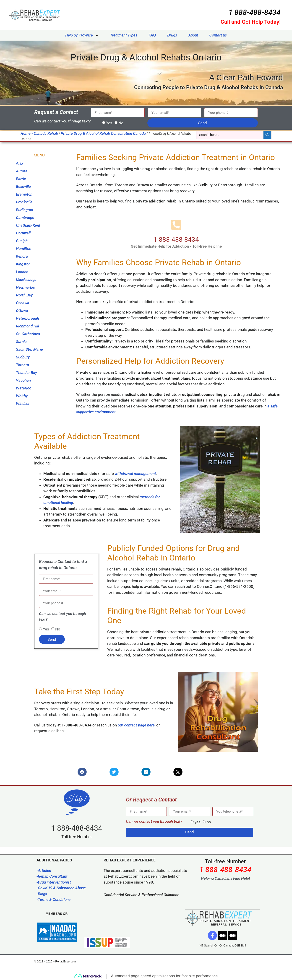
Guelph (22, 241)
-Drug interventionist (54, 882)
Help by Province (82, 35)
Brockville (24, 202)
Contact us (218, 35)
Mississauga (26, 280)
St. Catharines (28, 334)
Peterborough (27, 318)
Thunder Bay (26, 373)
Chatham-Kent (28, 225)
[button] (82, 772)
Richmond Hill (27, 326)
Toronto (22, 365)
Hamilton (24, 249)
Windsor (23, 404)
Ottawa (22, 311)
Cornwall (23, 233)
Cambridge (25, 218)
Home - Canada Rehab (39, 133)
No (121, 123)
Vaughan (23, 380)
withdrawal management (135, 474)
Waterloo (24, 388)
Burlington (25, 210)
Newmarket (26, 287)
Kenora (22, 256)
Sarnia (21, 342)
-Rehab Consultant (52, 876)
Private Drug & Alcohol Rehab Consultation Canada (103, 133)
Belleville (23, 187)
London (22, 272)
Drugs (172, 35)
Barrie (21, 179)
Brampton (24, 194)
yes (198, 822)
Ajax (20, 163)
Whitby (22, 396)
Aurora (22, 171)
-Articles (44, 871)
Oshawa (23, 303)
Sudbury (23, 357)
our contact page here (136, 725)
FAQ (152, 35)
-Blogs (42, 894)
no (209, 822)
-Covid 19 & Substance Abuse (61, 888)
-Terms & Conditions (53, 900)
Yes (109, 123)
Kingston (23, 264)
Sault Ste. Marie (29, 349)
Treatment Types (124, 35)
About (193, 35)
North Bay (24, 295)
